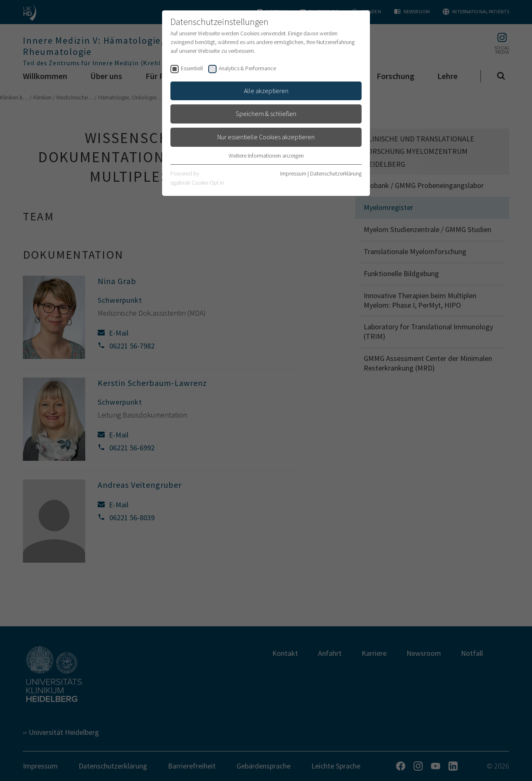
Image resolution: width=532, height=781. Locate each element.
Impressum (293, 173)
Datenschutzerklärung (336, 173)
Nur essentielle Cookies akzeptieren (266, 137)
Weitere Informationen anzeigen (266, 156)
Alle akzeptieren (266, 91)
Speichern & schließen (266, 114)
